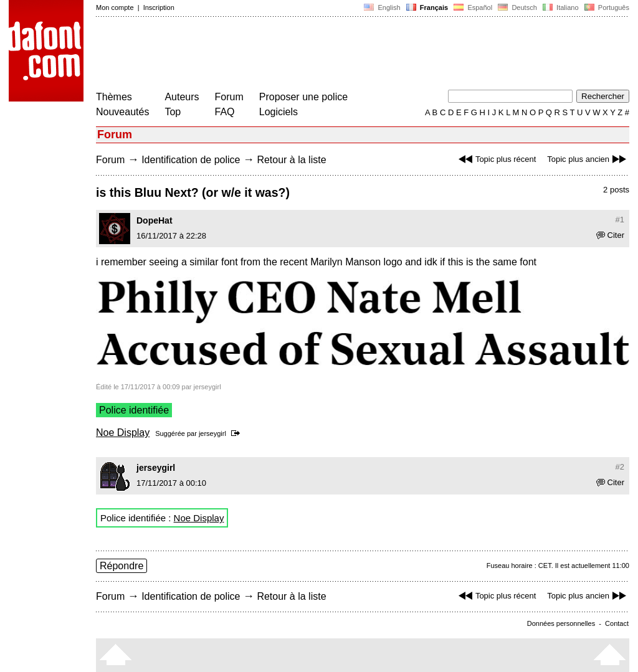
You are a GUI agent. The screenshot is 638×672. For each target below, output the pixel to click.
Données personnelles (561, 623)
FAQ (225, 112)
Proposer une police (303, 97)
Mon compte (115, 7)
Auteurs (182, 97)
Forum (229, 97)
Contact (617, 623)
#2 (620, 467)
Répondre (121, 566)
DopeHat (155, 220)
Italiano (561, 7)
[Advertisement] (323, 55)
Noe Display (123, 433)
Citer (610, 235)
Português (606, 7)
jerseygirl (212, 433)
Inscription (159, 7)
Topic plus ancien (588, 159)
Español (473, 7)
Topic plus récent (496, 159)
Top (173, 112)
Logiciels (279, 112)
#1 (620, 220)
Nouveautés (122, 112)
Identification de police (191, 160)
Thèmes (114, 97)
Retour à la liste (291, 160)
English (382, 7)
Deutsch (517, 7)
